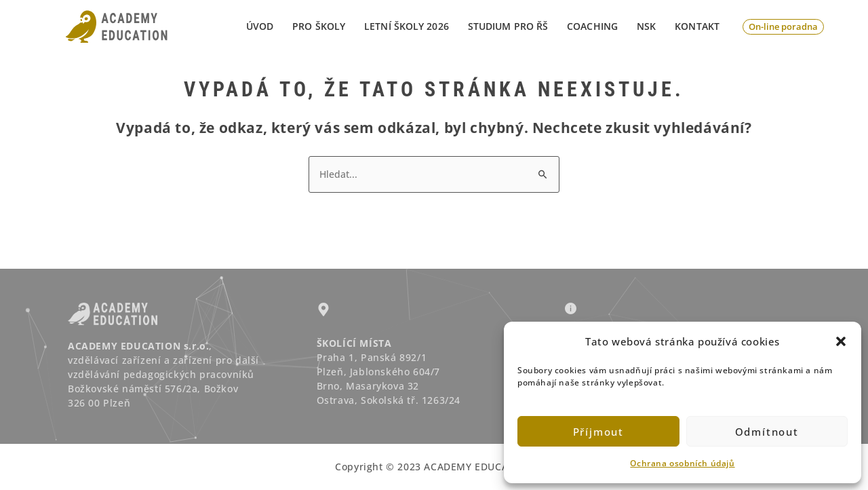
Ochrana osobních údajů (682, 463)
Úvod (260, 26)
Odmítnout (767, 432)
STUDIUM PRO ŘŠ (508, 26)
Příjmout (598, 432)
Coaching (592, 26)
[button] (841, 341)
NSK (646, 26)
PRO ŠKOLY (319, 26)
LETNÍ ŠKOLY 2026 (407, 26)
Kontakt (697, 26)
